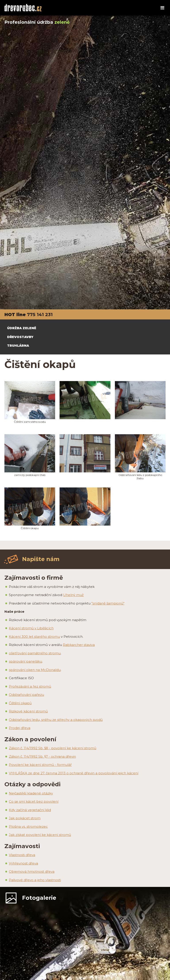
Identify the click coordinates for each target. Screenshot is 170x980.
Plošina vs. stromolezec (28, 826)
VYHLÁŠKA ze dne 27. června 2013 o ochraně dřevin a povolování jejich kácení (74, 773)
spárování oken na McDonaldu (35, 670)
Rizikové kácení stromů (28, 711)
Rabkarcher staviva (79, 645)
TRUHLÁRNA (18, 346)
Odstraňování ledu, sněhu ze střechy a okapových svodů (56, 720)
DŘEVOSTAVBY (20, 337)
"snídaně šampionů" (108, 603)
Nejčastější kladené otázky (31, 793)
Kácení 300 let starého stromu (34, 637)
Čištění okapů (20, 703)
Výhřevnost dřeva (23, 863)
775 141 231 (40, 315)
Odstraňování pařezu (26, 695)
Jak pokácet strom (25, 818)
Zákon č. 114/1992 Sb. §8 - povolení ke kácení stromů (53, 748)
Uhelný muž (73, 595)
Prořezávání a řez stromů (30, 686)
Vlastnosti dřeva (22, 855)
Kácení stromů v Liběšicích (31, 628)
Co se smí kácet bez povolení (34, 801)
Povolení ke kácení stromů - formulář (40, 765)
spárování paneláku (25, 661)
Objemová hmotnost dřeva (32, 871)
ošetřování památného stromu (35, 653)
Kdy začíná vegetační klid (30, 810)
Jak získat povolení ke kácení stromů (40, 835)
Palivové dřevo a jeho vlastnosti (35, 880)
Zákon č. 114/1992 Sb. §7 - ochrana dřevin (42, 756)
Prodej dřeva (20, 728)
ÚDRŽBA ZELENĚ (22, 328)
